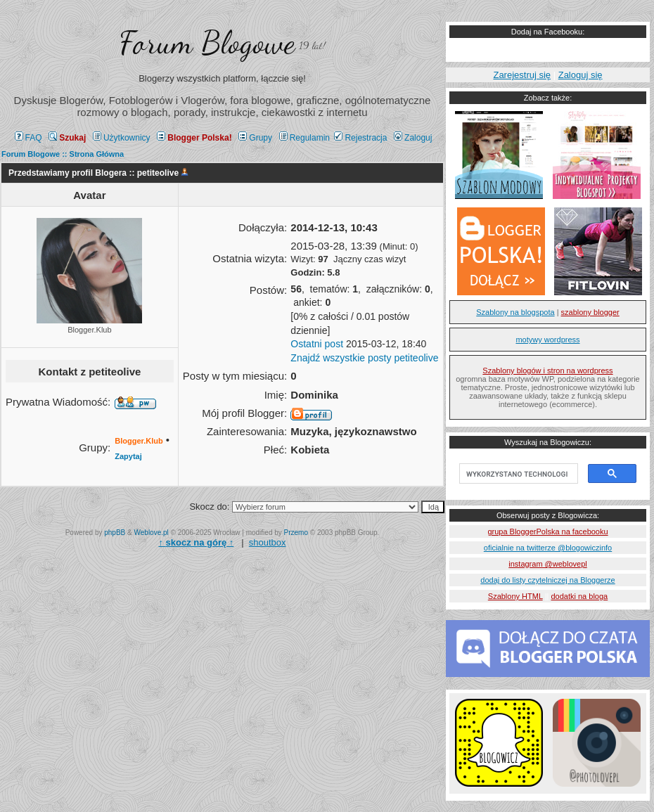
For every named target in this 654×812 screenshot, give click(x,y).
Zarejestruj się (522, 75)
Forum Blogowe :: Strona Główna (63, 154)
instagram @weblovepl (547, 564)
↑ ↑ (196, 542)
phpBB (115, 533)
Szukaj (67, 138)
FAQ (28, 138)
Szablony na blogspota (515, 312)
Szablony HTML (515, 596)
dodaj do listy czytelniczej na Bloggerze (547, 580)
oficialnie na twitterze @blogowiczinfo (548, 548)
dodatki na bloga (579, 596)
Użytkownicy (122, 138)
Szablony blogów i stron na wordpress (547, 370)
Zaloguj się (581, 75)
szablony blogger (590, 312)
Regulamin (304, 138)
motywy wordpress (547, 340)
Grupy (255, 138)
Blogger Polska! (194, 138)
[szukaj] (517, 474)
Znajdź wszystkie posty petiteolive (364, 358)
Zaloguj (413, 138)
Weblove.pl (152, 533)
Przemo (296, 533)
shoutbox (268, 542)
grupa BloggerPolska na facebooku (547, 531)
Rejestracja (360, 138)
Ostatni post (317, 344)
